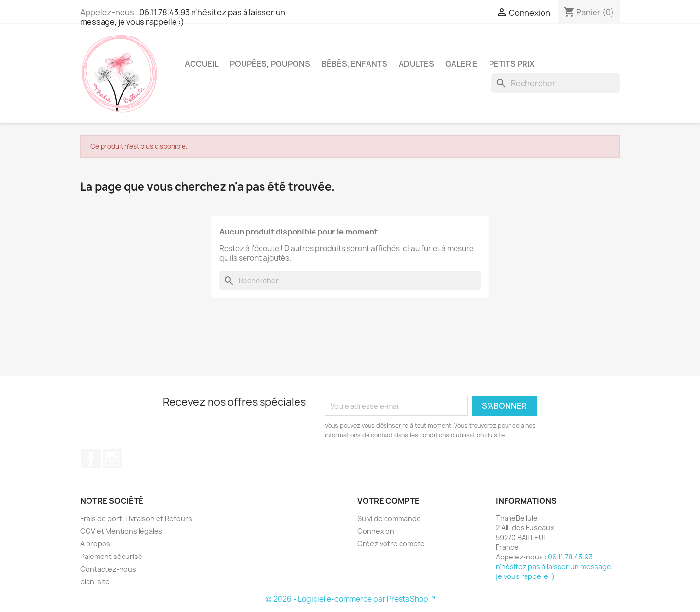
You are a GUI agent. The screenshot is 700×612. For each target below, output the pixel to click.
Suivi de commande (389, 518)
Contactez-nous (108, 569)
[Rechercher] (556, 83)
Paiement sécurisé (111, 556)
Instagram (112, 459)
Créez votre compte (391, 544)
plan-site (95, 582)
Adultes (416, 64)
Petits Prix (512, 64)
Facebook (91, 459)
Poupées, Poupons (270, 64)
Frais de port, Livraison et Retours (136, 518)
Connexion (376, 531)
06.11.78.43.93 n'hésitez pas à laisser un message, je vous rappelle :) (183, 17)
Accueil (202, 64)
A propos (95, 544)
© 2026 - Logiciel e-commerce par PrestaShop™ (350, 599)
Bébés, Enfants (354, 64)
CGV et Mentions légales (121, 531)
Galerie (462, 64)
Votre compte (388, 501)
